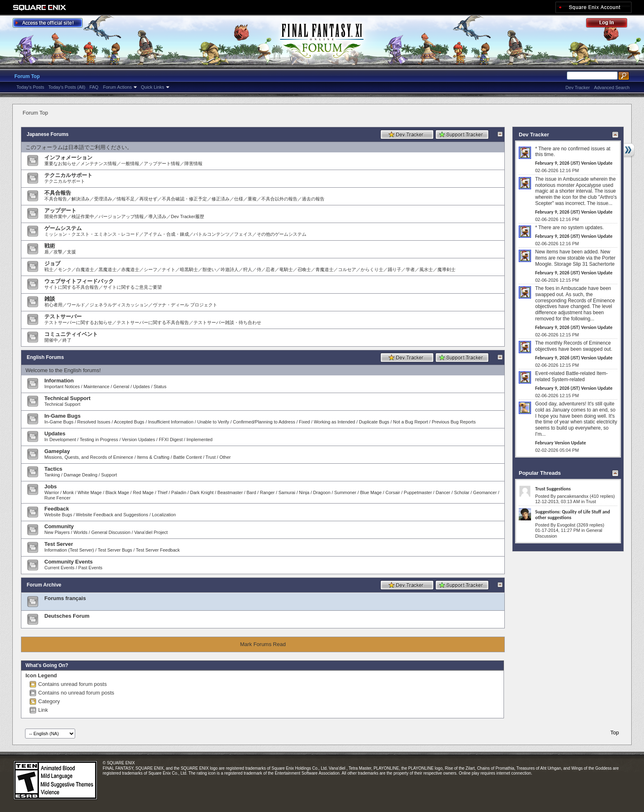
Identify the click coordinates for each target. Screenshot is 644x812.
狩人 (248, 269)
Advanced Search (612, 87)
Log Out (611, 24)
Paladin (179, 492)
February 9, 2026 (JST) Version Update (574, 163)
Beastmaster (230, 492)
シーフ (151, 269)
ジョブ (52, 263)
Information (59, 381)
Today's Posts (30, 87)
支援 (71, 252)
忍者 (270, 269)
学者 (410, 269)
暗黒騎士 (189, 269)
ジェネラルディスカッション (119, 305)
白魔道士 (85, 269)
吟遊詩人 (230, 269)
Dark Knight (202, 492)
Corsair (392, 492)
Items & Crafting (153, 457)
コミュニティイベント (71, 334)
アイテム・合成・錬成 (166, 234)
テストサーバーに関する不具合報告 (153, 322)
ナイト (169, 269)
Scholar (461, 492)
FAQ (94, 87)
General (121, 386)
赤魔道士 (130, 269)
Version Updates (139, 439)
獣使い (209, 269)
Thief (162, 492)
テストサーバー (63, 316)
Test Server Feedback (158, 550)
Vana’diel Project (151, 532)
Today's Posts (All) (67, 87)
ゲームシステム (63, 228)
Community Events (69, 562)
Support (109, 475)
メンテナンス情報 (99, 163)
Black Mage (117, 492)
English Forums (45, 357)
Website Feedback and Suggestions (112, 515)
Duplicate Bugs (374, 422)
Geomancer (485, 492)
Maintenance (96, 386)
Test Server (59, 544)
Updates (141, 386)
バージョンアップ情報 (121, 216)
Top (615, 733)
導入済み (157, 216)
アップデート (60, 210)
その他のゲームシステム (282, 234)
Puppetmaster (418, 492)
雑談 (50, 299)
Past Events (91, 568)
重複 (252, 199)
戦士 (49, 269)
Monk (68, 492)
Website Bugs (58, 515)
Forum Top (27, 76)
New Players (57, 532)
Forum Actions (117, 87)
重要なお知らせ (60, 163)
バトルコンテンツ (212, 234)
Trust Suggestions (553, 489)
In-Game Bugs (62, 416)
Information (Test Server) (69, 550)
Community (59, 526)
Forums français (65, 598)
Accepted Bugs (129, 422)
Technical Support (67, 398)
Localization (164, 515)
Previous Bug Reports (454, 422)
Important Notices (62, 386)
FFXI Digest (171, 439)
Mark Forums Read (263, 644)
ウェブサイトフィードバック (79, 281)
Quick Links (153, 87)
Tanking (52, 475)
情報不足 (126, 199)
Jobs (51, 487)
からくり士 (372, 269)
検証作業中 (83, 216)
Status (160, 386)
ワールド (76, 305)
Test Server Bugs (115, 550)
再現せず (148, 199)
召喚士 (304, 269)
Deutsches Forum (67, 616)
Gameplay (57, 451)
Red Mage (143, 492)
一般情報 (130, 163)
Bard (251, 492)
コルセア (347, 269)
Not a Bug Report (411, 422)
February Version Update (561, 443)
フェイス (243, 234)
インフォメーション (68, 158)
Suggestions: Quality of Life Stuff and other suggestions (573, 515)
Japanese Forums (48, 134)
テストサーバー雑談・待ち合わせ (227, 322)
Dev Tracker (578, 87)
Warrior (52, 492)
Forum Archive (44, 585)
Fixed (305, 422)
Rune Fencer (57, 498)
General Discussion (111, 532)
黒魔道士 (108, 269)
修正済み (221, 199)
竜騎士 (286, 269)
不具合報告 (58, 193)
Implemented (200, 439)
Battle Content (188, 457)
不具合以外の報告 (279, 199)
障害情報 (193, 163)
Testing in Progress (99, 439)
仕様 (239, 199)
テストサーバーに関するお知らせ (78, 322)
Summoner (345, 492)
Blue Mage (371, 492)
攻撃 (58, 252)
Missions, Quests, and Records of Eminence (89, 457)
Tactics (53, 469)
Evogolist (566, 525)
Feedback (57, 509)
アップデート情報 (162, 163)
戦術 (50, 246)
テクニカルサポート (68, 175)
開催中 (51, 340)
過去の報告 (313, 199)
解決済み (80, 199)
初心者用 (53, 305)
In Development (60, 439)
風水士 (426, 269)
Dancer (443, 492)
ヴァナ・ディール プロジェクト (185, 305)
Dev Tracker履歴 (187, 216)
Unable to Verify (213, 422)
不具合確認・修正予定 (184, 199)
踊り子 (394, 269)
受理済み (103, 199)
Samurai (287, 492)
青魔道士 (324, 269)
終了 (67, 340)
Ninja (304, 492)
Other (225, 457)
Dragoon (322, 492)
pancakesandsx (573, 496)
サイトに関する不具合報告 (71, 287)
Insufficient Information (171, 422)
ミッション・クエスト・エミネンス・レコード (92, 234)
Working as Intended (335, 422)
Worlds (80, 532)
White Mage (90, 492)
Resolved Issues (94, 422)
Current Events (59, 568)
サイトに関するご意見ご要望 (132, 287)
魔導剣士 (446, 269)
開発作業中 (56, 216)
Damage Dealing (80, 475)
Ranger (267, 492)
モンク (65, 269)
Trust (210, 457)
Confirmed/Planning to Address (264, 422)
